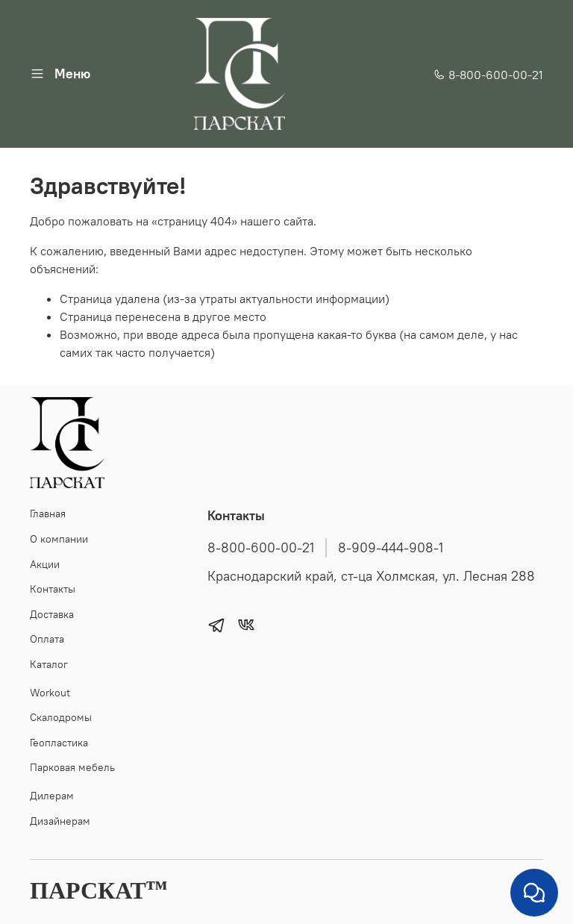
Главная (48, 513)
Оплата (47, 639)
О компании (59, 539)
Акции (45, 564)
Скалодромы (61, 717)
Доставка (52, 614)
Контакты (53, 589)
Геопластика (59, 743)
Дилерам (52, 796)
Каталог (49, 664)
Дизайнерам (60, 821)
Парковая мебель (72, 767)
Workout (50, 693)
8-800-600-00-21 (488, 75)
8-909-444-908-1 (391, 548)
